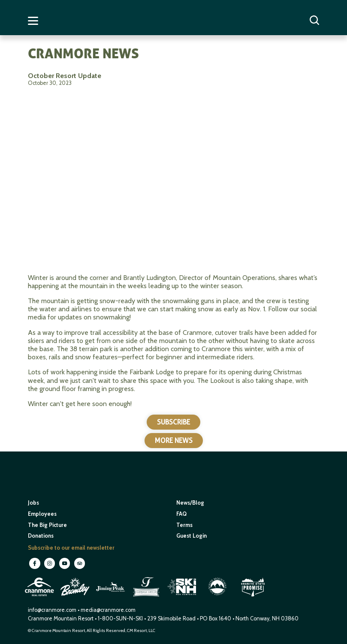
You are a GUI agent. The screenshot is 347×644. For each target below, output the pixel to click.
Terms (184, 525)
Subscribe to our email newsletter (71, 548)
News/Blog (190, 503)
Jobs (33, 503)
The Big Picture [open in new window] (47, 525)
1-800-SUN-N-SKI (120, 618)
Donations (41, 536)
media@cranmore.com (108, 610)
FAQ (181, 514)
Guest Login (192, 536)
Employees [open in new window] (42, 514)
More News (174, 441)
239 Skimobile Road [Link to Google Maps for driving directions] (171, 618)
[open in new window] (40, 597)
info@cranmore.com (53, 610)
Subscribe (173, 422)
